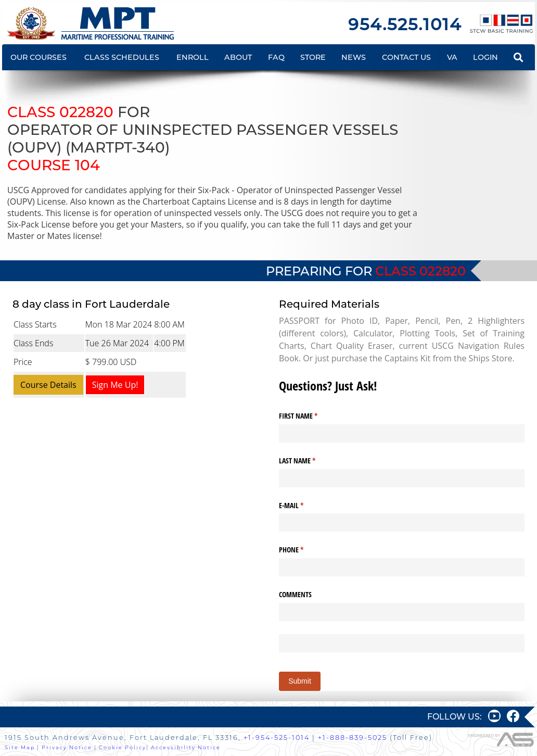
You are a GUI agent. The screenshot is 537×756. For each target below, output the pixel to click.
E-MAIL (303, 506)
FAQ (276, 57)
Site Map (20, 747)
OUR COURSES (39, 57)
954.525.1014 (405, 24)
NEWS (354, 57)
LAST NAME (309, 461)
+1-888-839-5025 (353, 738)
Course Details (48, 385)
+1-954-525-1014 (277, 738)
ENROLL (193, 57)
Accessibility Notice (186, 747)
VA (452, 57)
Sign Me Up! (115, 385)
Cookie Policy (123, 747)
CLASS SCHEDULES (122, 57)
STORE (313, 57)
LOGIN (485, 57)
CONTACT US (406, 57)
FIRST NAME (310, 416)
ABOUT (238, 57)
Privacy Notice (67, 747)
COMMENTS (295, 594)
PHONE (303, 550)
